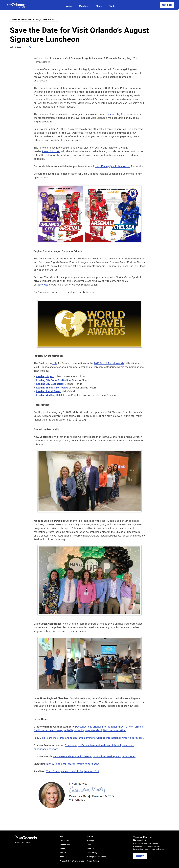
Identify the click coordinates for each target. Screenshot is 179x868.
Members (84, 6)
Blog (62, 837)
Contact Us (64, 841)
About (69, 6)
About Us (90, 849)
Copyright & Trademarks (96, 857)
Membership (65, 845)
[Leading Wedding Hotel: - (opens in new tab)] (49, 395)
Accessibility (92, 853)
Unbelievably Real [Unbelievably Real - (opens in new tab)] (116, 114)
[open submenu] (74, 6)
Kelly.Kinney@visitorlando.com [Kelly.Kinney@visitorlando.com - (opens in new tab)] (113, 166)
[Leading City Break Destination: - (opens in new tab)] (54, 380)
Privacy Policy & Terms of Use (72, 861)
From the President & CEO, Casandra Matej (35, 20)
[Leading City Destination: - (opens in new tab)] (50, 384)
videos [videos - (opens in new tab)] (46, 285)
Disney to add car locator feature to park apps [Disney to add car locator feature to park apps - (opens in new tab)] (73, 764)
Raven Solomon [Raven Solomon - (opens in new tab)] (51, 151)
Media (99, 6)
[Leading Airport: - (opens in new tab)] (45, 376)
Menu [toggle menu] (167, 5)
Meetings (90, 841)
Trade (112, 6)
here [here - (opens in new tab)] (94, 292)
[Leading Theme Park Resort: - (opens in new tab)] (52, 387)
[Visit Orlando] (17, 5)
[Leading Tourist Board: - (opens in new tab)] (49, 391)
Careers (63, 853)
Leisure (90, 837)
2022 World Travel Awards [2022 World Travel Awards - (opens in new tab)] (109, 363)
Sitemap (63, 857)
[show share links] (30, 48)
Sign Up (140, 856)
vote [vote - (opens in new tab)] (55, 363)
